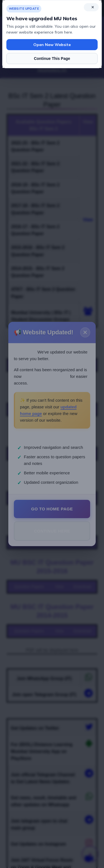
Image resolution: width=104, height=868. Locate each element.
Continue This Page (52, 58)
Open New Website (52, 45)
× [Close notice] (93, 7)
